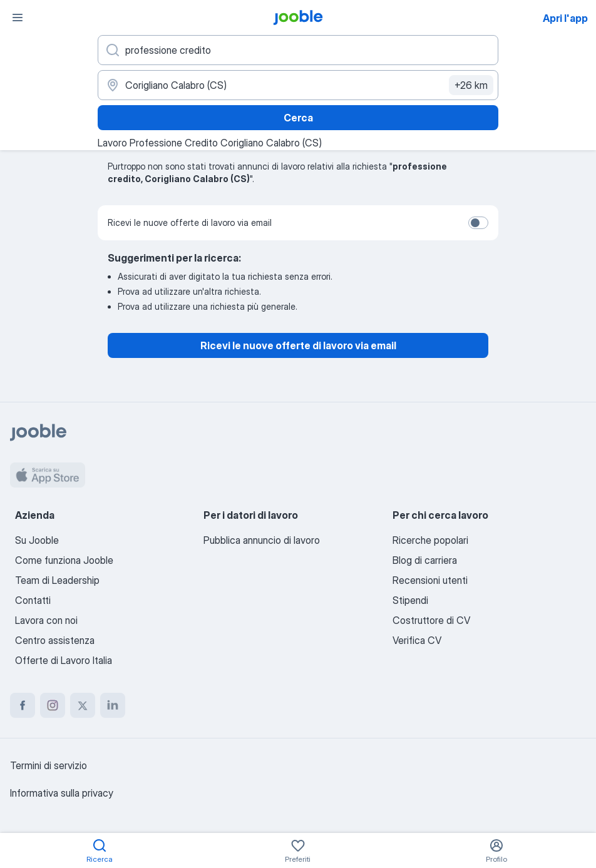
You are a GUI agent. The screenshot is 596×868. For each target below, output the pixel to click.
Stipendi (410, 600)
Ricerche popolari (430, 540)
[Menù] (18, 18)
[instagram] (53, 705)
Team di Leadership (57, 580)
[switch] (478, 223)
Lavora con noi (46, 620)
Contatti (33, 600)
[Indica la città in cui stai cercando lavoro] (298, 85)
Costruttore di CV (431, 620)
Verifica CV (417, 640)
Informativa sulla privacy (62, 793)
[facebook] (23, 705)
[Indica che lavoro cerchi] (298, 50)
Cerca (298, 118)
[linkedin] (113, 705)
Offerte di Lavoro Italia (64, 660)
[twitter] (83, 705)
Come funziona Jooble (64, 560)
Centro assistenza (55, 640)
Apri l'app (565, 18)
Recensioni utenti (430, 580)
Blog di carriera (425, 560)
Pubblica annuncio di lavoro (262, 540)
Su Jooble (37, 540)
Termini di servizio (49, 765)
